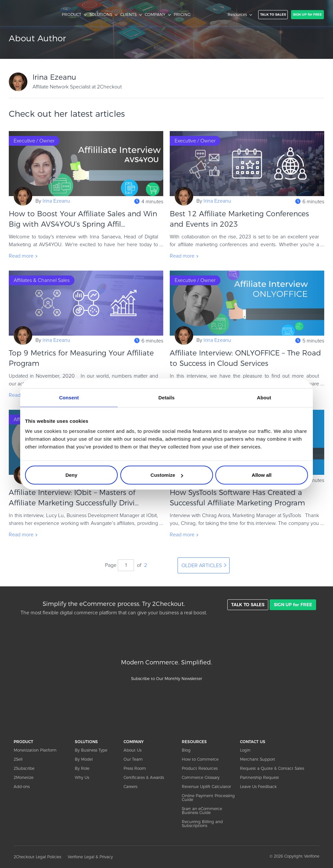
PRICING (182, 14)
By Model (84, 759)
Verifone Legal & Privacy (90, 857)
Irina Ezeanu (56, 201)
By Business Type (91, 750)
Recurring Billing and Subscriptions (202, 824)
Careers (130, 787)
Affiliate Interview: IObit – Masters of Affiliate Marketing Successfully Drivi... (74, 498)
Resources (237, 14)
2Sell (18, 759)
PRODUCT (72, 14)
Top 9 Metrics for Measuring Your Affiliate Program (81, 358)
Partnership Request (260, 777)
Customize (167, 475)
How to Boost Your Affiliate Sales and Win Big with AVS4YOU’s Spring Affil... (83, 219)
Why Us (82, 777)
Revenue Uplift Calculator (206, 787)
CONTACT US (253, 742)
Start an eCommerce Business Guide (202, 811)
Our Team (133, 759)
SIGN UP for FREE (307, 14)
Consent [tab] (69, 397)
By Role (82, 768)
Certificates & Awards (144, 777)
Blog (186, 750)
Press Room (135, 768)
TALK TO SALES (273, 14)
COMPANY (155, 14)
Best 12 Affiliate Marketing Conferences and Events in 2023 (239, 219)
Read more (21, 256)
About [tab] (264, 397)
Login (245, 750)
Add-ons (22, 787)
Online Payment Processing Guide (208, 798)
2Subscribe (24, 768)
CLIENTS (128, 14)
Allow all (262, 475)
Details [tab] (166, 397)
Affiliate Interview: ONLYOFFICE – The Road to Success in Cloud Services (245, 358)
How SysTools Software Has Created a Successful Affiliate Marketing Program (237, 498)
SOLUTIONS (101, 14)
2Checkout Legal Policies (37, 857)
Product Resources (200, 768)
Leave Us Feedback (258, 787)
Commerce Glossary (201, 777)
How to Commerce (200, 759)
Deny (71, 475)
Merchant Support (258, 759)
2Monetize (24, 777)
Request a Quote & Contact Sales (272, 768)
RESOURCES (194, 742)
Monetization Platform (35, 750)
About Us (133, 750)
